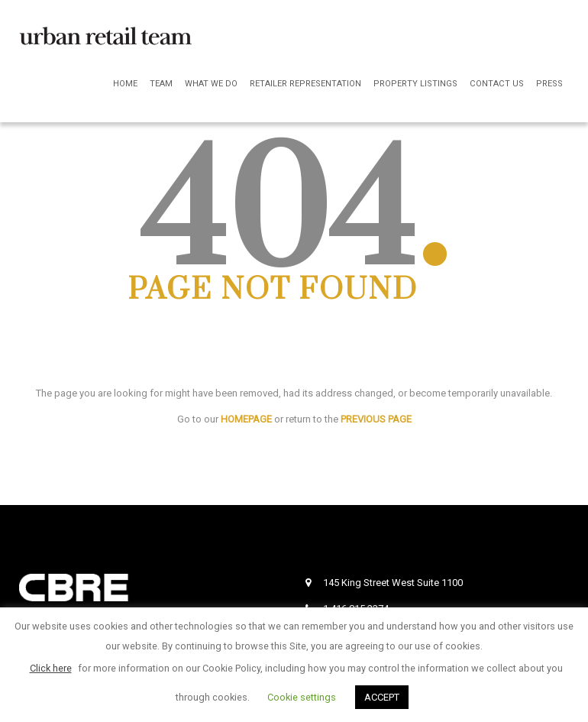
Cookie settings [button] (302, 697)
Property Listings (415, 84)
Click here (51, 668)
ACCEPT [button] (382, 697)
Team (161, 84)
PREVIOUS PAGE (376, 419)
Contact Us (497, 84)
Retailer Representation (305, 84)
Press (549, 84)
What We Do (211, 84)
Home (125, 84)
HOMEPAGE (246, 419)
